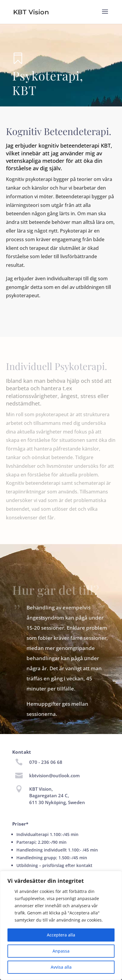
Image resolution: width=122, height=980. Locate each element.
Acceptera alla (61, 935)
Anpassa (61, 951)
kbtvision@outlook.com (54, 775)
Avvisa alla (61, 967)
